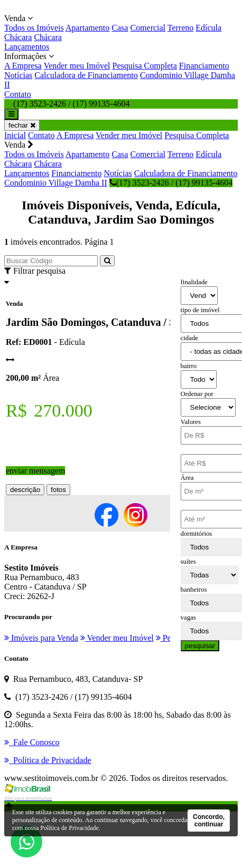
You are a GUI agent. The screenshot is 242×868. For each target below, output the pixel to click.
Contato (18, 94)
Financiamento (204, 66)
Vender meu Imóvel (77, 66)
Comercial (148, 28)
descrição (25, 490)
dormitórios (197, 534)
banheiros (194, 590)
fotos (58, 490)
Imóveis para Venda (41, 638)
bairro (189, 366)
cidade (189, 338)
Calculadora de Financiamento (86, 75)
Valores (191, 422)
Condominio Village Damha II (56, 183)
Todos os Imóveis (34, 28)
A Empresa (23, 66)
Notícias (18, 75)
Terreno (181, 28)
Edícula (208, 28)
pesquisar (200, 646)
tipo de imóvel (200, 310)
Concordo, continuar (209, 821)
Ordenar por (197, 394)
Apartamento (88, 28)
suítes (188, 562)
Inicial (15, 135)
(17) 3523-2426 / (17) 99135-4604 (171, 183)
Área (187, 478)
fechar (22, 125)
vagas (188, 618)
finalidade (194, 282)
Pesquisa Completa (145, 66)
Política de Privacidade (69, 828)
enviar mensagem (35, 471)
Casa (120, 28)
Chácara (18, 37)
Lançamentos (27, 47)
